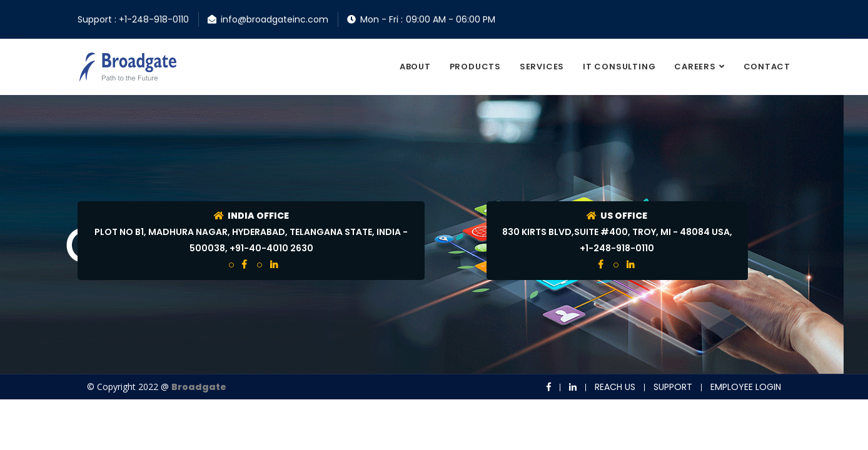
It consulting (619, 67)
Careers (695, 67)
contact (767, 67)
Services (542, 67)
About (415, 67)
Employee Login (746, 387)
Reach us (615, 387)
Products (475, 67)
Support (673, 387)
